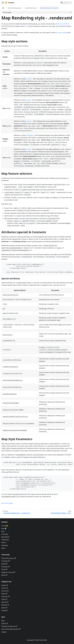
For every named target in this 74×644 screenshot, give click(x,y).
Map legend (5, 537)
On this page (7, 12)
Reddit (4, 564)
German (5, 591)
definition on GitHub (62, 24)
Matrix (4, 575)
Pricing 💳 (5, 526)
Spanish (5, 602)
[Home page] (3, 8)
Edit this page (7, 503)
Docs (3, 531)
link (25, 26)
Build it (4, 542)
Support (4, 632)
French (4, 588)
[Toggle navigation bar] (3, 3)
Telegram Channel (8, 572)
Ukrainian (5, 596)
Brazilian (5, 605)
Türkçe (4, 611)
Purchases (5, 534)
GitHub (5, 623)
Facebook (5, 567)
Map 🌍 (4, 528)
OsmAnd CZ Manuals (9, 626)
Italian (4, 594)
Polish (4, 599)
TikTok (4, 569)
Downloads (5, 540)
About (3, 548)
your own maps (61, 33)
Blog (3, 621)
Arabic (4, 608)
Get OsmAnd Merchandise (11, 629)
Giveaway (5, 545)
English (5, 585)
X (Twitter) (6, 561)
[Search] (66, 3)
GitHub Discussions (9, 558)
